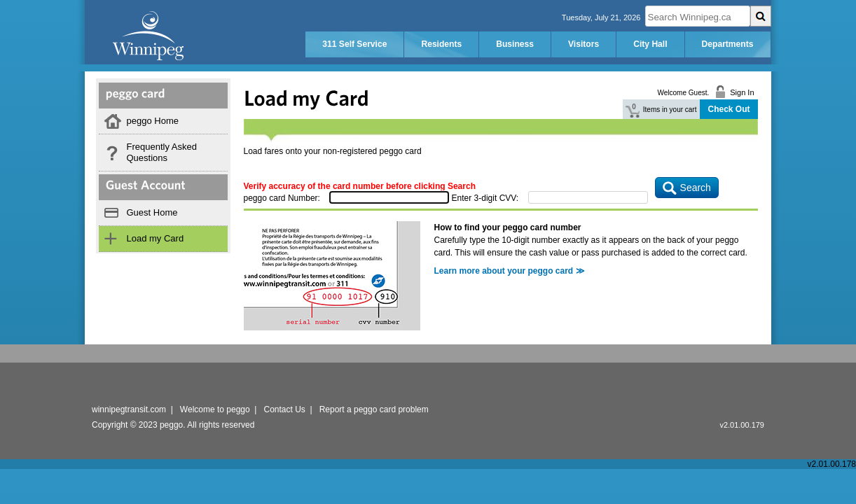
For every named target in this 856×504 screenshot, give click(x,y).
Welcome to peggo (215, 409)
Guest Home (152, 212)
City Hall (650, 44)
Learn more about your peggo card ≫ (510, 271)
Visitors (584, 44)
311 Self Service (354, 44)
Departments (728, 44)
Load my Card (156, 238)
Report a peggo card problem (374, 409)
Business (515, 44)
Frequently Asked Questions (162, 152)
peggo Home (153, 121)
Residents (441, 44)
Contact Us (285, 409)
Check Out (729, 109)
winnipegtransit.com (129, 409)
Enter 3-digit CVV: (485, 198)
